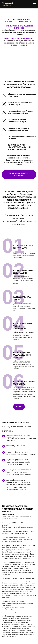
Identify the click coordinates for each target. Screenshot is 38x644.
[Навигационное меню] (35, 4)
